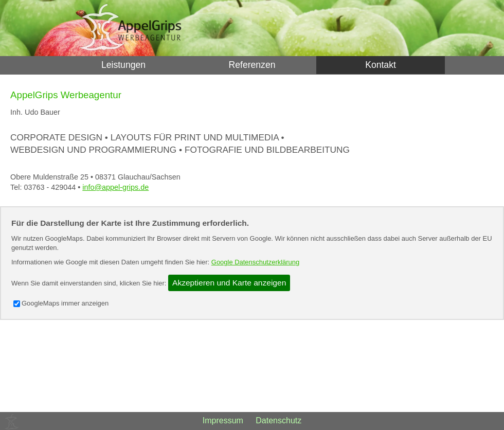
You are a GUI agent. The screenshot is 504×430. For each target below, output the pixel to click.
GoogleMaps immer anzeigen (61, 303)
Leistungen (123, 65)
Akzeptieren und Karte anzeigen (229, 283)
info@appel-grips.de (115, 187)
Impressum (223, 420)
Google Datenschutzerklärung (255, 262)
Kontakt (381, 65)
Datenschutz (278, 420)
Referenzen (252, 65)
